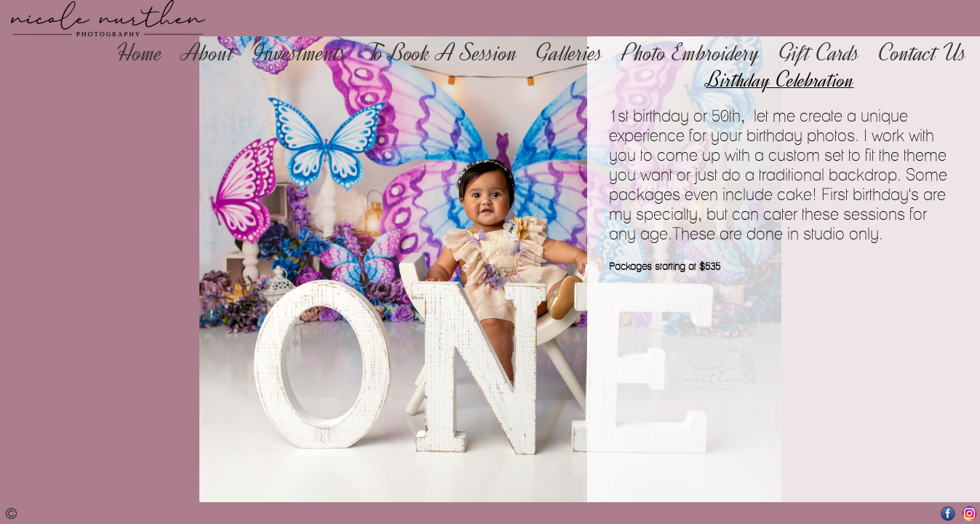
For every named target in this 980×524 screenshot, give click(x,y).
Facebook (948, 513)
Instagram (969, 513)
